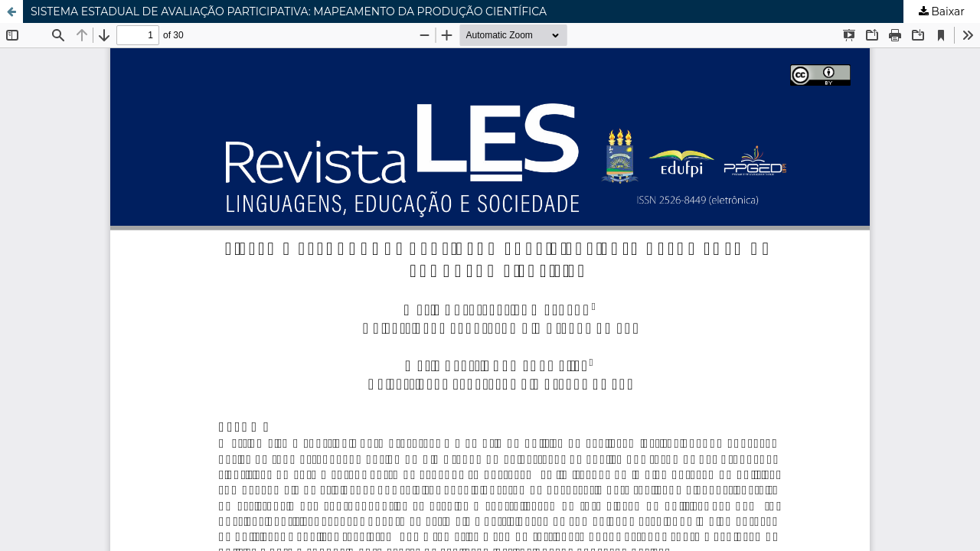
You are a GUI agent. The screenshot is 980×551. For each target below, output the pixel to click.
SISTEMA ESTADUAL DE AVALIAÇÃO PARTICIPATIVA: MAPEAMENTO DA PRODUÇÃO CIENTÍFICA (289, 11)
